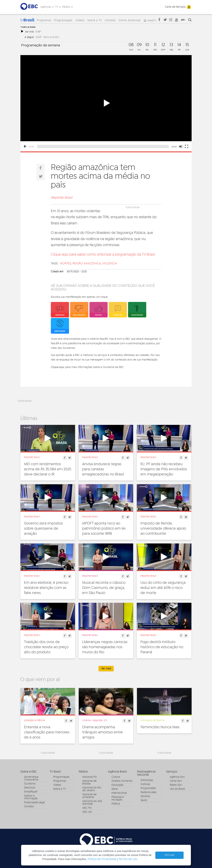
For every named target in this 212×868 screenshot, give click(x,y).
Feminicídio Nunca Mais (160, 727)
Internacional (119, 793)
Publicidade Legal (34, 803)
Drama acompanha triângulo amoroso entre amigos (103, 732)
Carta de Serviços (175, 7)
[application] (106, 103)
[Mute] (181, 146)
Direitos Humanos (122, 781)
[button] (106, 103)
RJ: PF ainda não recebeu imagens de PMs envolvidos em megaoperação (164, 469)
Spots (144, 800)
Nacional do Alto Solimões (92, 803)
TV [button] (58, 7)
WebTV (152, 21)
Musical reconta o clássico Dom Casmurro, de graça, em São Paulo (104, 588)
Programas (44, 20)
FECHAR (169, 855)
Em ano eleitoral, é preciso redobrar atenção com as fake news (46, 588)
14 (179, 45)
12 (163, 45)
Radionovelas (149, 792)
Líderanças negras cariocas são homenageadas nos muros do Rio (105, 647)
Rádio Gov (176, 785)
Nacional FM (90, 777)
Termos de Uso (128, 859)
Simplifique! (31, 792)
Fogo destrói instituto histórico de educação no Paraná (162, 647)
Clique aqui (57, 367)
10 (147, 45)
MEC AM (87, 812)
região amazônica (87, 263)
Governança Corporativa (31, 778)
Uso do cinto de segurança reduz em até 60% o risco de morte (163, 588)
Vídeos (80, 20)
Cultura (116, 777)
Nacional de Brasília (89, 782)
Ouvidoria (30, 784)
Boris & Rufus (51, 37)
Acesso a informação (31, 797)
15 (187, 45)
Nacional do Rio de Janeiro (92, 789)
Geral (115, 789)
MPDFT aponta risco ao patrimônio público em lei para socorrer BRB (104, 528)
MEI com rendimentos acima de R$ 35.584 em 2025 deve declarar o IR (48, 469)
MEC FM (87, 808)
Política (116, 804)
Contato (110, 20)
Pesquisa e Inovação (118, 798)
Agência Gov (177, 777)
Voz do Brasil (177, 789)
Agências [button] (47, 7)
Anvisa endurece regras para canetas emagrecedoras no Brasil (103, 469)
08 (131, 45)
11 (155, 45)
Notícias (145, 784)
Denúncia (30, 788)
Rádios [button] (67, 7)
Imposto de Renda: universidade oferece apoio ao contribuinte (163, 528)
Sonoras (145, 796)
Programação (63, 20)
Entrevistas (147, 780)
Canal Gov (176, 781)
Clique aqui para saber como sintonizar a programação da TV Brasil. (103, 255)
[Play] (25, 146)
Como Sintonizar (130, 20)
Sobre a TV (95, 20)
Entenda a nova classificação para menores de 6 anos (47, 732)
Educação (117, 785)
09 (139, 45)
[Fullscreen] (187, 146)
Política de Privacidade (102, 859)
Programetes (148, 788)
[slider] (103, 146)
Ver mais (106, 669)
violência (110, 263)
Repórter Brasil (62, 198)
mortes (66, 263)
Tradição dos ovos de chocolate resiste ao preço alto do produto (46, 647)
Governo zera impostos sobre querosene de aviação (43, 528)
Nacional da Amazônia (89, 796)
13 (171, 45)
